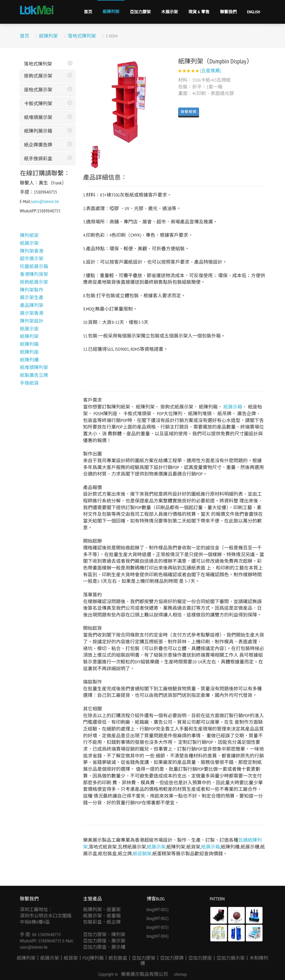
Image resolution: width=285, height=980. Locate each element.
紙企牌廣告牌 (38, 145)
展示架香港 (32, 313)
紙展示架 (29, 243)
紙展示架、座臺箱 (102, 916)
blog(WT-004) (158, 936)
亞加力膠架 (140, 12)
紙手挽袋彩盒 (38, 159)
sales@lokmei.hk (45, 201)
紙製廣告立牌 (34, 375)
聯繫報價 (189, 112)
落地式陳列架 (82, 36)
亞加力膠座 (200, 958)
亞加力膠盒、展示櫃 (104, 947)
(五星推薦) (211, 71)
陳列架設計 (32, 321)
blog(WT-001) (158, 909)
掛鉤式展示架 (38, 76)
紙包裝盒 (118, 958)
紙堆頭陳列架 (34, 367)
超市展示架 (32, 259)
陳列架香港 (32, 251)
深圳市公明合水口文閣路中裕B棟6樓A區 (46, 919)
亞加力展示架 (231, 958)
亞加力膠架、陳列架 (104, 934)
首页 (88, 12)
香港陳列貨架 (34, 274)
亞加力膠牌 (172, 958)
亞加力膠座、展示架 (104, 941)
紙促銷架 (142, 854)
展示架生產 (32, 297)
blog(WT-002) (158, 918)
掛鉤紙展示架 (34, 282)
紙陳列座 (29, 352)
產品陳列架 (32, 305)
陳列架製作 (32, 290)
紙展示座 (29, 329)
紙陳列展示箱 (38, 131)
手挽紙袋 (29, 383)
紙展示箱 (233, 407)
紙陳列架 (111, 11)
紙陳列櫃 (29, 360)
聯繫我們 (228, 12)
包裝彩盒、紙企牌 (102, 922)
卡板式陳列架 (38, 103)
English (254, 12)
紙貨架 (71, 958)
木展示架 (170, 12)
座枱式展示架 (38, 90)
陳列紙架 (29, 235)
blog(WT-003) (158, 927)
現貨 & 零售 (199, 12)
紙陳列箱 (29, 344)
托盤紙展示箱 (34, 266)
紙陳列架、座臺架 (102, 909)
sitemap (180, 974)
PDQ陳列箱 (93, 958)
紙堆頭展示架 (38, 117)
